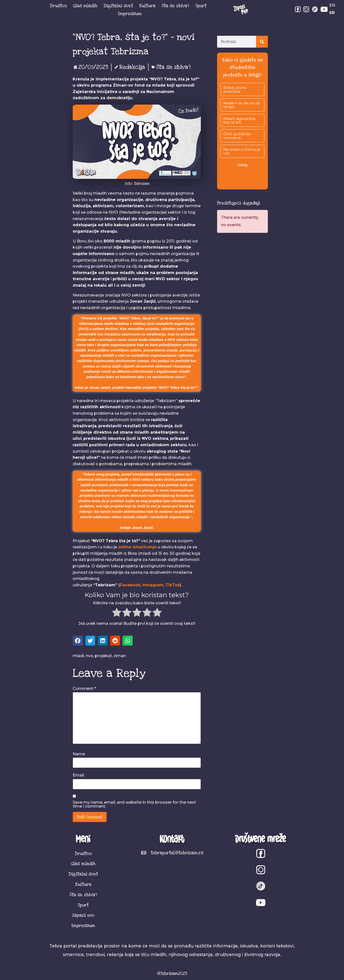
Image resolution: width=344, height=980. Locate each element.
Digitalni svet (118, 6)
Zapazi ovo (83, 915)
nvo (89, 656)
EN (332, 5)
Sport (201, 6)
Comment (84, 689)
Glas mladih (85, 6)
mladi (78, 656)
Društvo (58, 6)
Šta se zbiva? (175, 6)
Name (79, 754)
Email (78, 775)
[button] (78, 641)
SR (332, 13)
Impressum (130, 14)
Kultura (147, 6)
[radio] (117, 613)
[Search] (262, 42)
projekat (103, 656)
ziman (120, 656)
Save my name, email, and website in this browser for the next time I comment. (134, 804)
